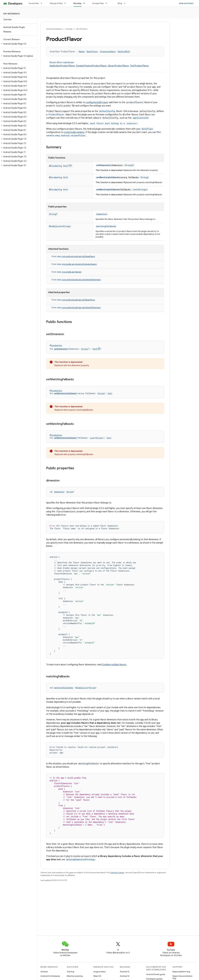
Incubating (56, 166)
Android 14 (125, 976)
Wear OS (97, 976)
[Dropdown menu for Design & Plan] (66, 3)
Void (66, 166)
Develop (69, 29)
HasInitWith (124, 51)
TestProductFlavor (139, 66)
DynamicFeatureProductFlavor (91, 66)
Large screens (99, 972)
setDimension (103, 165)
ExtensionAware (108, 51)
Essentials (34, 3)
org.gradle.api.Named (72, 272)
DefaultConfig (107, 111)
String (128, 165)
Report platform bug (181, 972)
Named (82, 51)
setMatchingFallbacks (108, 177)
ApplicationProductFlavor (62, 66)
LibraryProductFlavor (118, 66)
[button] (18, 44)
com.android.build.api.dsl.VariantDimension (81, 280)
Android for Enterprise (50, 976)
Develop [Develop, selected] (77, 3)
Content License (117, 873)
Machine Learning (75, 976)
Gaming (71, 972)
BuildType (147, 129)
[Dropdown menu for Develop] (85, 3)
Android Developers (54, 29)
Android (44, 972)
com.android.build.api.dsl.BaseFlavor (78, 256)
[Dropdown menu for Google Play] (108, 3)
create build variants (74, 132)
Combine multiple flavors (114, 665)
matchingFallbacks (106, 226)
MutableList (55, 226)
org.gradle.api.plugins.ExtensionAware (79, 264)
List (135, 190)
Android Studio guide (156, 974)
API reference (12, 14)
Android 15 (125, 972)
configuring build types (97, 102)
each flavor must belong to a (114, 123)
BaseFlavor (92, 51)
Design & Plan (56, 3)
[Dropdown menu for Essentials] (43, 3)
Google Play (98, 3)
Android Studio (186, 3)
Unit (66, 177)
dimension (102, 214)
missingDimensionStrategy (81, 859)
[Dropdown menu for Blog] (126, 3)
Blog (120, 3)
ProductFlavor (56, 114)
